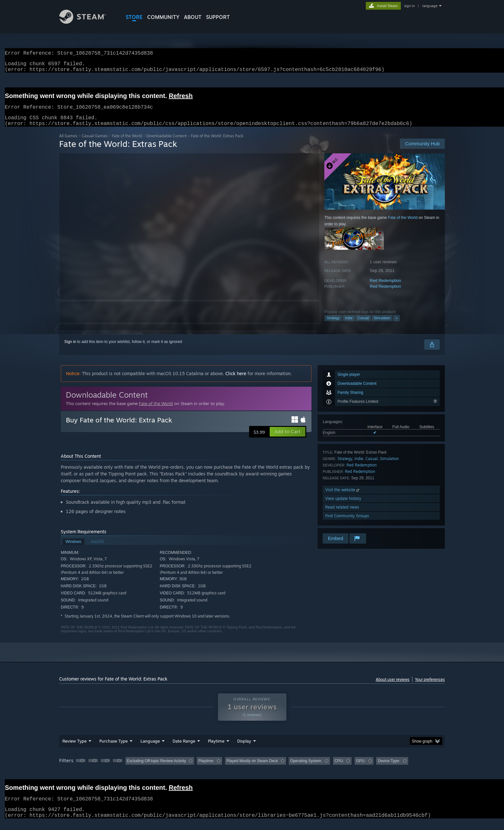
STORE (134, 17)
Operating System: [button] (306, 769)
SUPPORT (218, 17)
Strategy (333, 326)
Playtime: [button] (206, 769)
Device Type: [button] (389, 769)
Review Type (74, 749)
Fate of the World (127, 144)
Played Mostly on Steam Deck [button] (252, 769)
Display (244, 749)
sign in (409, 6)
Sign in (70, 349)
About (193, 17)
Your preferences (430, 687)
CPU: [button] (339, 769)
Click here (236, 381)
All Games (68, 144)
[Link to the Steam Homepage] (87, 22)
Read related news (342, 515)
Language (150, 749)
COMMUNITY (163, 17)
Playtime (216, 749)
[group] (252, 769)
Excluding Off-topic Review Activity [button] (157, 769)
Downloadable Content (166, 144)
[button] (288, 439)
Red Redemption (385, 288)
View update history (343, 506)
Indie (349, 326)
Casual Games (95, 144)
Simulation (382, 326)
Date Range (184, 749)
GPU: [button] (361, 769)
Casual (363, 326)
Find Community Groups (347, 523)
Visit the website (343, 497)
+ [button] (396, 326)
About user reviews (393, 687)
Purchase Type (113, 749)
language (430, 6)
